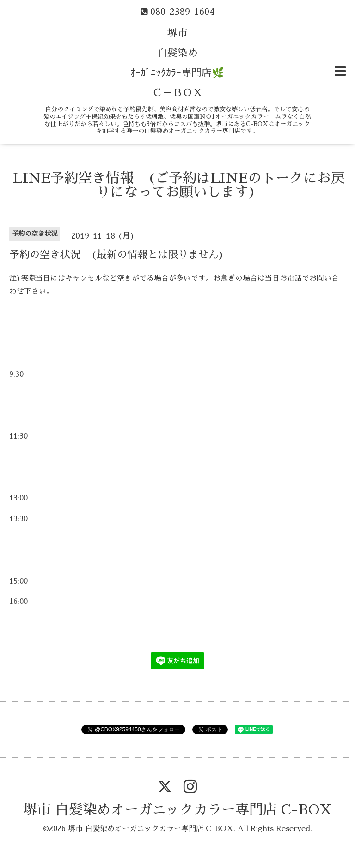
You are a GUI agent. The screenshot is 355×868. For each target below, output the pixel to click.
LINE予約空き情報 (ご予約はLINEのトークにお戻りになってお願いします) (179, 185)
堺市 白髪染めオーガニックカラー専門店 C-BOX (178, 810)
